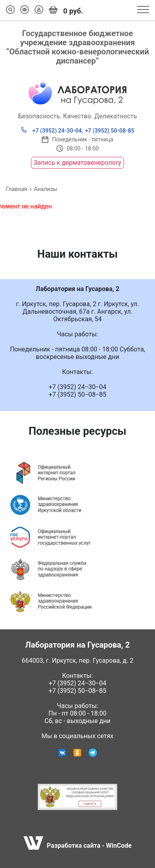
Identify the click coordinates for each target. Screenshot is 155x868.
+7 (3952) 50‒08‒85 (78, 691)
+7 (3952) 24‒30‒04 (78, 683)
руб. (66, 10)
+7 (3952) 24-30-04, (52, 130)
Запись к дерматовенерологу (77, 163)
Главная (16, 189)
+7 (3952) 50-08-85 (110, 131)
